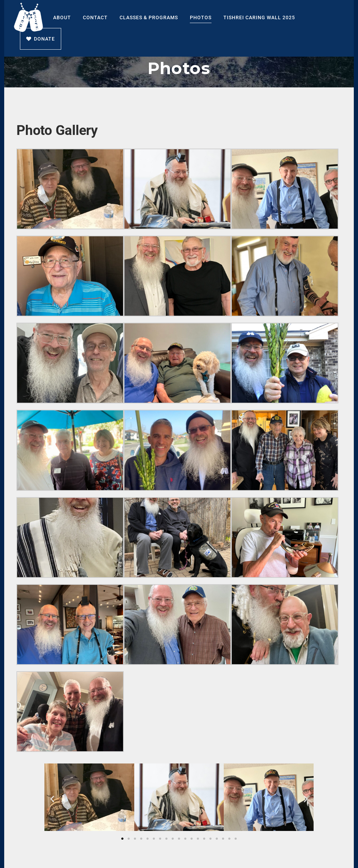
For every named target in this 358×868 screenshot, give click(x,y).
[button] (52, 799)
